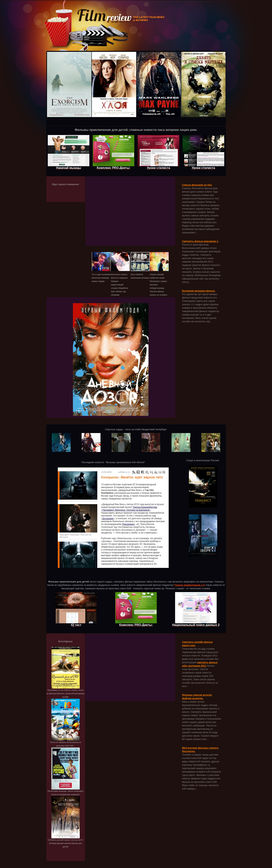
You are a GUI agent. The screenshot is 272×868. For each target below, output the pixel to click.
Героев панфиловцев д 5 (190, 585)
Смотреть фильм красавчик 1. (201, 241)
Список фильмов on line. (197, 185)
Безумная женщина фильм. (199, 291)
